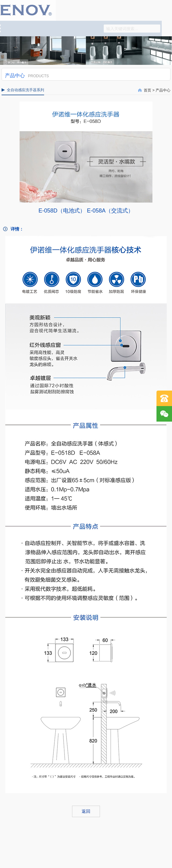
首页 (147, 90)
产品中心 (163, 90)
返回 (86, 811)
